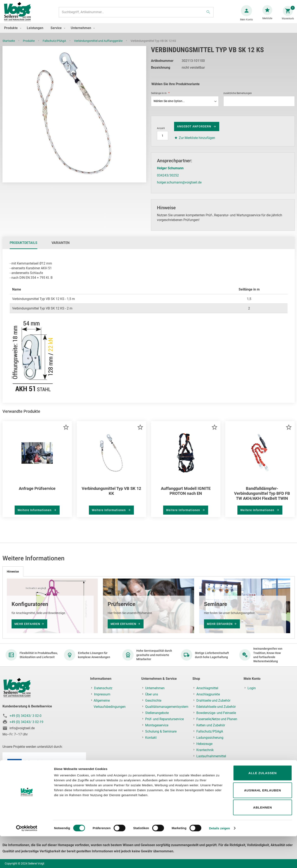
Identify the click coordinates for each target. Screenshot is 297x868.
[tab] (24, 247)
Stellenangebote (157, 713)
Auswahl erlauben (262, 822)
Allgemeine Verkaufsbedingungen (110, 704)
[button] (66, 431)
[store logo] (19, 14)
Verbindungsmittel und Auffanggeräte (99, 45)
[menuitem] (12, 32)
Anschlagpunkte (208, 694)
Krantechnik (205, 750)
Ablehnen (262, 839)
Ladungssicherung (210, 738)
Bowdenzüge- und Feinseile (216, 713)
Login (252, 688)
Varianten (61, 247)
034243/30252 (168, 179)
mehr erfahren (27, 624)
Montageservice (157, 725)
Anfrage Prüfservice (37, 493)
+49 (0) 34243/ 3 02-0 (25, 716)
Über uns (152, 694)
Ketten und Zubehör (211, 725)
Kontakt (151, 738)
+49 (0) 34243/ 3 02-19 (26, 722)
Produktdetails (24, 247)
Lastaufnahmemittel (211, 756)
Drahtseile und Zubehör (213, 700)
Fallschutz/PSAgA (55, 45)
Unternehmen (155, 688)
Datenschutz (103, 688)
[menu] (148, 32)
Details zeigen (219, 860)
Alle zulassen (262, 805)
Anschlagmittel (207, 688)
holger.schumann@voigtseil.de (179, 186)
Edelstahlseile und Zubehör (216, 707)
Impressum (102, 694)
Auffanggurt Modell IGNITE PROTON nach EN (186, 495)
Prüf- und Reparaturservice (164, 719)
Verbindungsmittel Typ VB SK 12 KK (111, 495)
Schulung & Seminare (161, 731)
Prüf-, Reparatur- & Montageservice (209, 765)
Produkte (29, 45)
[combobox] (136, 14)
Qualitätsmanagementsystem (167, 707)
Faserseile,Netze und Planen (217, 719)
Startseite (9, 45)
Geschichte (153, 700)
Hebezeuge (204, 744)
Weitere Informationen (35, 514)
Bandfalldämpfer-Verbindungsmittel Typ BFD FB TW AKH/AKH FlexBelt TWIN (262, 498)
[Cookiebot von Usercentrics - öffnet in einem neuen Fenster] (27, 860)
